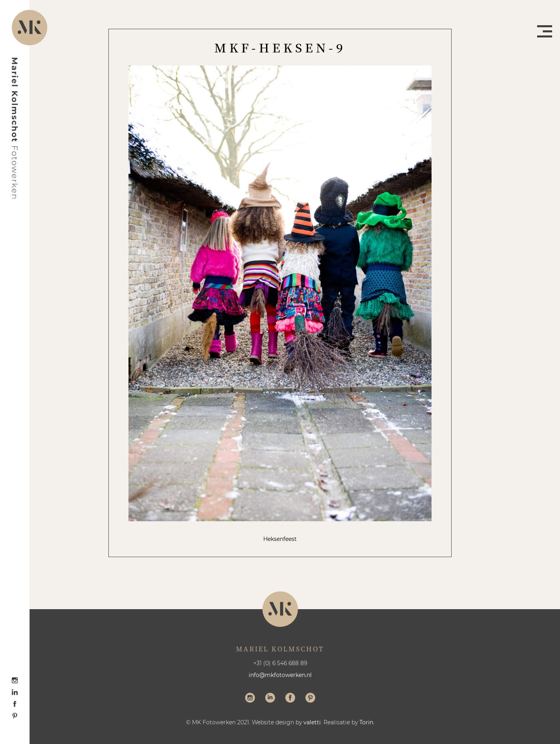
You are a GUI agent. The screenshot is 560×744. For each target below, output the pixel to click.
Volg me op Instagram (250, 699)
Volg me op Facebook (290, 699)
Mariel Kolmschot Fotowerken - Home (15, 128)
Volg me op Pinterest (310, 699)
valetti (312, 722)
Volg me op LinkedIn (270, 699)
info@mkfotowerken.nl (280, 675)
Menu (545, 31)
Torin (366, 722)
